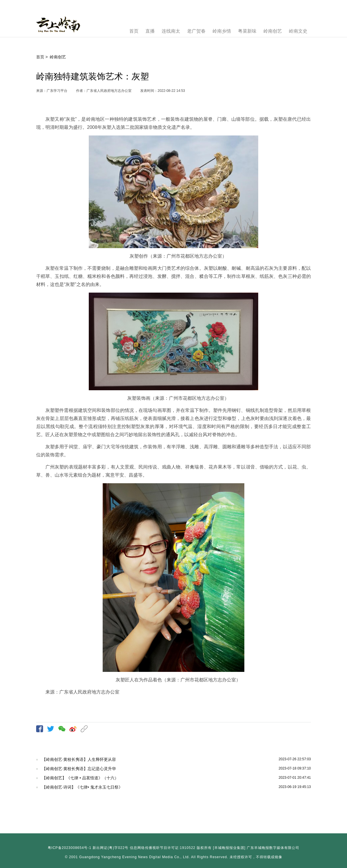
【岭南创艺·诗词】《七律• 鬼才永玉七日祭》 (82, 787)
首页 (134, 31)
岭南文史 (298, 31)
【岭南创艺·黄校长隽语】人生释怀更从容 (79, 759)
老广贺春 (196, 31)
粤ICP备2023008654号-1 (70, 848)
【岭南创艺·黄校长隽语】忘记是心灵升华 (79, 769)
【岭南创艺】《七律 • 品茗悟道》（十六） (80, 778)
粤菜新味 (247, 31)
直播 (150, 31)
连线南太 (171, 31)
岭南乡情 (222, 31)
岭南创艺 (273, 31)
